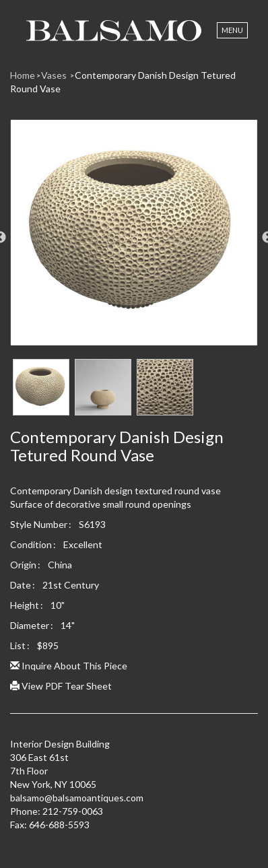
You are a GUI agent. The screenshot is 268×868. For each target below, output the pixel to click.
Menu (232, 30)
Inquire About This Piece (69, 666)
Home (23, 75)
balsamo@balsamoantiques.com (77, 798)
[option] (134, 238)
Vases (55, 75)
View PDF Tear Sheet (61, 686)
